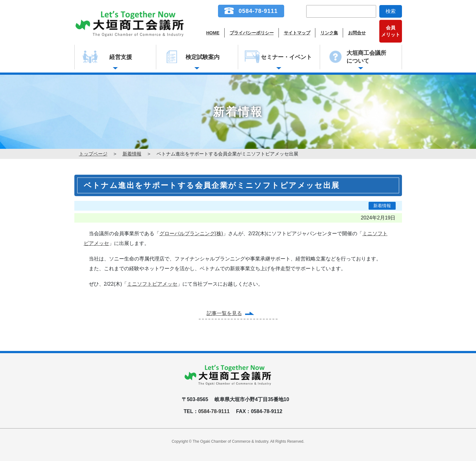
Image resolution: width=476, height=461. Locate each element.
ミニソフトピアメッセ (152, 284)
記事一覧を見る (224, 313)
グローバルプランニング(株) (191, 233)
